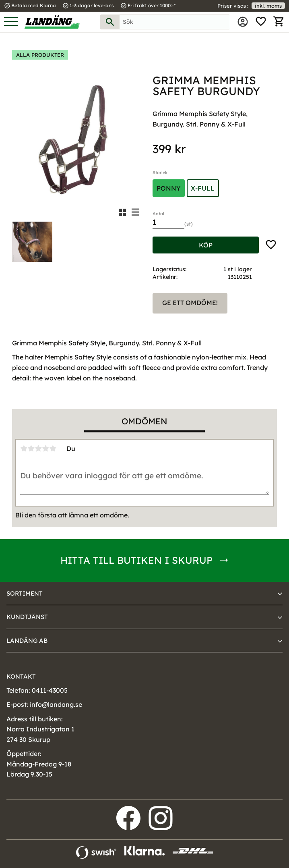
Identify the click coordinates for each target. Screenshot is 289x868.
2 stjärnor (31, 449)
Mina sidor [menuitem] (243, 22)
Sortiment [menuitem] (25, 593)
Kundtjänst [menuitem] (27, 617)
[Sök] (110, 22)
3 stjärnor (38, 449)
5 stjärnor (53, 449)
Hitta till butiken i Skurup (136, 560)
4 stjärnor (45, 449)
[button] (11, 22)
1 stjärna (24, 449)
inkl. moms (268, 6)
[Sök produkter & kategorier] (175, 22)
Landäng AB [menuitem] (27, 641)
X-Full (203, 188)
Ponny (169, 188)
